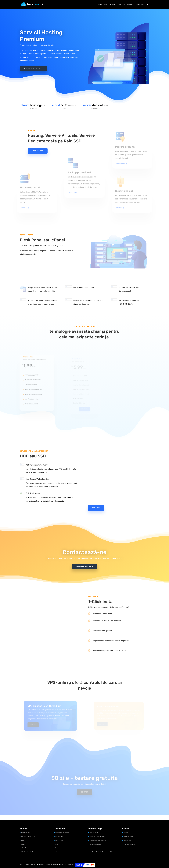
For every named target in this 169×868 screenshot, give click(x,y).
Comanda (96, 508)
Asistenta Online (129, 836)
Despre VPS (59, 836)
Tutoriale (58, 848)
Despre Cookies (95, 848)
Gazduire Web (26, 832)
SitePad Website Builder (29, 852)
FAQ (57, 844)
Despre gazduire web (62, 832)
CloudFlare (25, 848)
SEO (23, 840)
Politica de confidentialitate (98, 840)
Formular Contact (129, 844)
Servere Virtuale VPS (117, 4)
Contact (130, 4)
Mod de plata (94, 832)
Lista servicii (38, 151)
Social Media (59, 840)
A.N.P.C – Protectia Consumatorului (101, 852)
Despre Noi (127, 840)
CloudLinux (59, 852)
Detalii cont (140, 4)
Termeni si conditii (95, 844)
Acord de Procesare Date (97, 836)
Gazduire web (102, 4)
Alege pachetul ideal (33, 68)
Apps (23, 844)
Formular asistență (85, 566)
